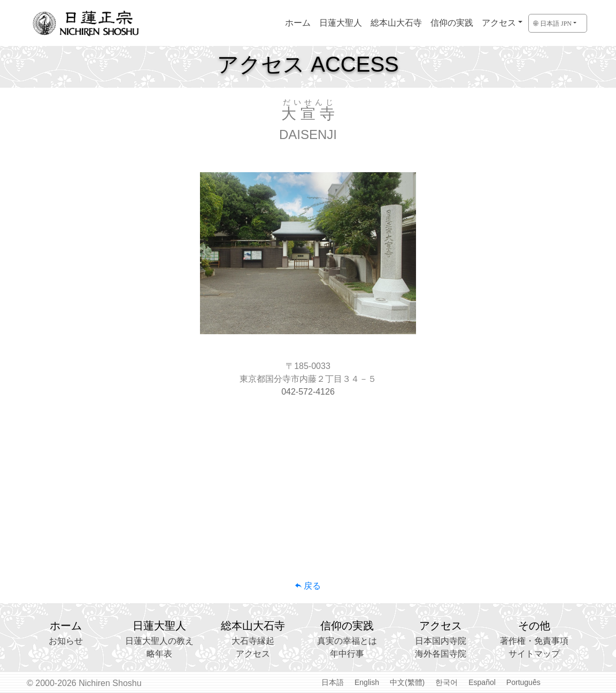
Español (482, 682)
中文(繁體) (407, 682)
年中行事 (347, 654)
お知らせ (66, 641)
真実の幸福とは (347, 641)
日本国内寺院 (441, 641)
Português (523, 682)
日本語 (333, 682)
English (367, 682)
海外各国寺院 (441, 654)
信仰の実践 (452, 23)
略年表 (159, 654)
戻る (308, 586)
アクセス (499, 23)
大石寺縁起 (253, 641)
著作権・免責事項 (534, 641)
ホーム (298, 23)
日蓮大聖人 (341, 23)
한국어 (446, 682)
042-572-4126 (308, 392)
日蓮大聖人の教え (159, 641)
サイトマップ (534, 654)
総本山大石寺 (396, 23)
